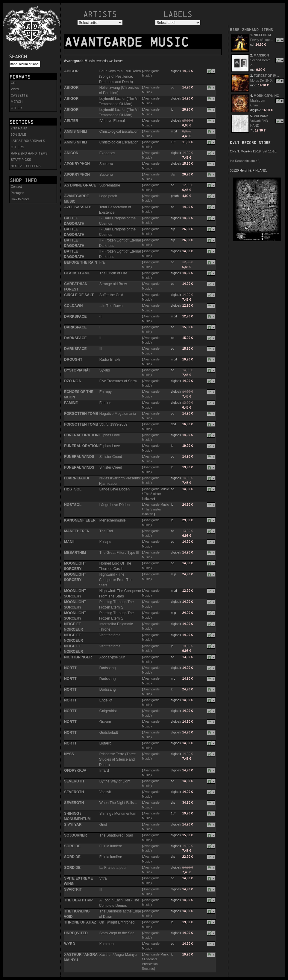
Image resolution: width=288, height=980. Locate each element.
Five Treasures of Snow (118, 381)
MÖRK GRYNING (267, 96)
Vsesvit (105, 792)
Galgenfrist (108, 711)
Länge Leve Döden (115, 489)
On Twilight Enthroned (117, 922)
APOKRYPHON (77, 164)
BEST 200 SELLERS (26, 166)
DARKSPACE (75, 317)
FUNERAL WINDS (79, 457)
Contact (16, 186)
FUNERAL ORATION (81, 435)
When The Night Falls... (118, 803)
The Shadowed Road (116, 835)
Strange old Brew (113, 284)
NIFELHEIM (262, 35)
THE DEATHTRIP (78, 900)
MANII (69, 542)
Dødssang (108, 668)
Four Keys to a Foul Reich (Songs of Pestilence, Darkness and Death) (120, 77)
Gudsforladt (109, 733)
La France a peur (113, 868)
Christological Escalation (119, 132)
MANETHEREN (77, 531)
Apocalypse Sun (112, 657)
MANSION (261, 55)
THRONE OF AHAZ (80, 922)
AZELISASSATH (78, 207)
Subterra (106, 164)
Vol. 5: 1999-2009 (113, 424)
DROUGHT (73, 360)
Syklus (105, 370)
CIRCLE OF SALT (79, 295)
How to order (20, 199)
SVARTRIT (73, 889)
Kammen (107, 944)
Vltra (103, 878)
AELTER (71, 121)
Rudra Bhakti (110, 360)
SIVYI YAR (73, 825)
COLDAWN (73, 306)
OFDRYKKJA (75, 770)
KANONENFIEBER (80, 520)
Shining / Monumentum (118, 814)
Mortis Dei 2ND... (262, 80)
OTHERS (17, 147)
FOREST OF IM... (267, 76)
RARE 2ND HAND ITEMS (29, 153)
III (101, 349)
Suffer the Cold (111, 295)
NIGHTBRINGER (78, 657)
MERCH (17, 102)
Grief (103, 825)
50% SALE (19, 134)
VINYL (15, 89)
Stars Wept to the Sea (117, 933)
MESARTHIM (75, 553)
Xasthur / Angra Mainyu (118, 955)
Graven (105, 722)
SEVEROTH (74, 781)
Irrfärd (104, 770)
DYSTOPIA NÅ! (77, 370)
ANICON (71, 153)
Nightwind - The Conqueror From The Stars (116, 580)
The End (106, 531)
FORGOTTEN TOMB (81, 414)
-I (100, 317)
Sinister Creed (111, 457)
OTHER (16, 108)
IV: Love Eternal (112, 121)
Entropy (106, 392)
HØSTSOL (73, 489)
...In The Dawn (111, 306)
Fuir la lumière (111, 846)
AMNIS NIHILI (76, 132)
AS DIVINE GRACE (80, 185)
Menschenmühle (113, 520)
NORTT (70, 668)
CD (13, 83)
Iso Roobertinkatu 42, (245, 161)
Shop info (23, 180)
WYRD (70, 944)
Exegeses (107, 153)
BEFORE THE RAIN (81, 262)
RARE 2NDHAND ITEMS (251, 30)
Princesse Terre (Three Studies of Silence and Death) (118, 759)
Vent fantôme (110, 635)
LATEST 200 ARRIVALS (28, 141)
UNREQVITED (76, 933)
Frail (103, 262)
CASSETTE (19, 95)
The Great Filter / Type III (119, 553)
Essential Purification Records (150, 964)
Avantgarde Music (156, 489)
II (100, 338)
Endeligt (106, 700)
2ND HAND (19, 128)
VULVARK (261, 116)
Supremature (110, 185)
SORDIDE (72, 846)
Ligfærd (106, 743)
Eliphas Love (110, 435)
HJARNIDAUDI (76, 478)
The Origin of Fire (113, 273)
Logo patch (108, 196)
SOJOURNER (75, 835)
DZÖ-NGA (72, 381)
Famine (105, 403)
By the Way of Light (115, 781)
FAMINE (71, 403)
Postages (17, 193)
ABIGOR (71, 71)
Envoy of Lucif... (262, 40)
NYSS (69, 754)
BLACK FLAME (77, 273)
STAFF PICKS (21, 160)
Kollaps (105, 542)
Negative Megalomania (118, 414)
